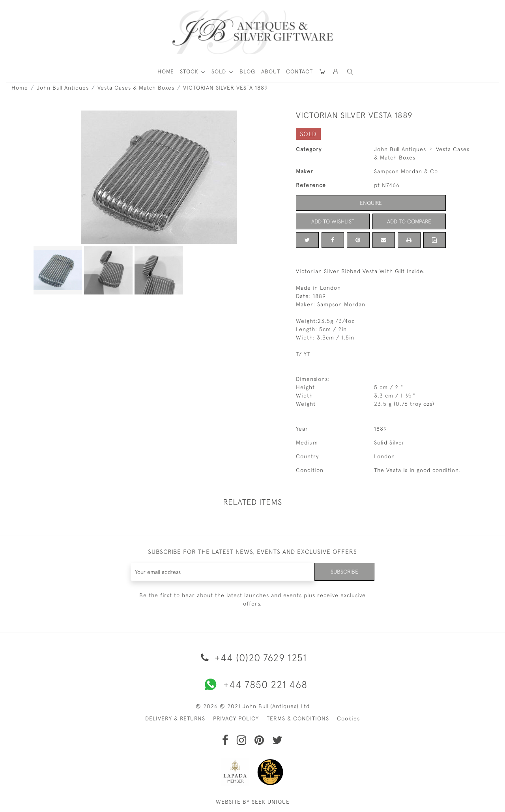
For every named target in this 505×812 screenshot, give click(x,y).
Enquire (371, 203)
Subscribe (344, 572)
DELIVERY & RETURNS (175, 718)
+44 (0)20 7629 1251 (252, 657)
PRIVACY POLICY (236, 718)
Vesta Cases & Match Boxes (136, 88)
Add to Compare (409, 221)
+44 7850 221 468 (252, 684)
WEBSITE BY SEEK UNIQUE (253, 802)
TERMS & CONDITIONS (298, 718)
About (271, 71)
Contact (299, 71)
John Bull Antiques (63, 88)
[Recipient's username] (223, 572)
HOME (166, 71)
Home (20, 88)
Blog (247, 71)
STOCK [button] (190, 71)
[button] (336, 72)
